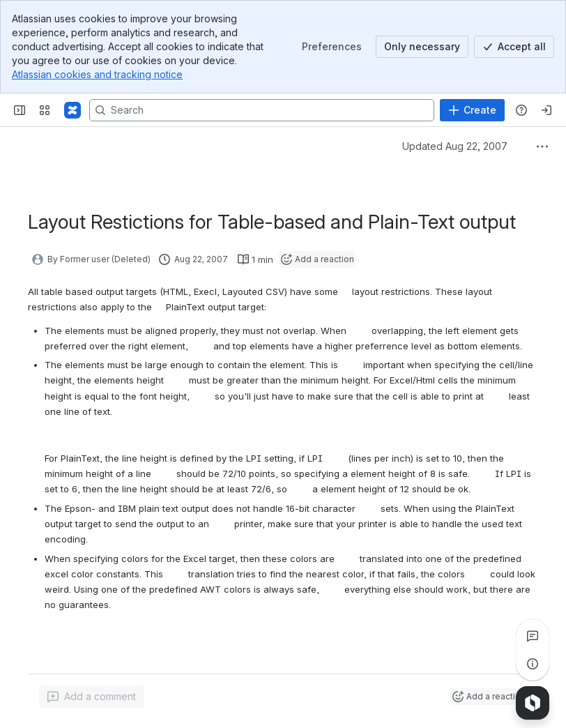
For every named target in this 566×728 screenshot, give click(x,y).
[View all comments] (533, 636)
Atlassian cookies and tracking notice (97, 74)
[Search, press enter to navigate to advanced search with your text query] (262, 110)
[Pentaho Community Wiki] (72, 110)
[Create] (472, 110)
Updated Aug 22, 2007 (455, 146)
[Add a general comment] (92, 697)
